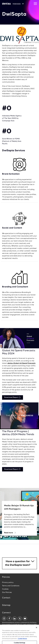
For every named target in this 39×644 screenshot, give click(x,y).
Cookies (5, 589)
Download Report (13, 397)
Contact (6, 598)
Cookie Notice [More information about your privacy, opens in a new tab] (22, 641)
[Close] (37, 630)
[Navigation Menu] (35, 4)
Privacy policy (8, 583)
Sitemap (6, 605)
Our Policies (7, 592)
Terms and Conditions (11, 586)
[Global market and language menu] (18, 4)
